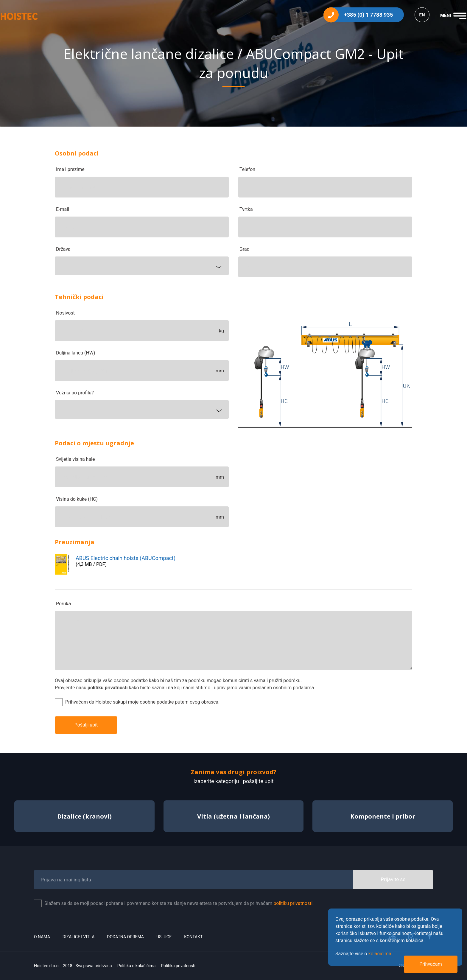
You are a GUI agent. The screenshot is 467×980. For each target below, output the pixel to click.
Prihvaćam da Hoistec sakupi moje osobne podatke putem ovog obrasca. (142, 702)
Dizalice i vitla (78, 937)
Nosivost (65, 313)
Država (63, 249)
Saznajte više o (363, 954)
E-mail (63, 209)
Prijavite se (393, 879)
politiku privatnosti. (294, 903)
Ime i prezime (70, 169)
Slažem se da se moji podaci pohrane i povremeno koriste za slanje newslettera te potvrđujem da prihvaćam (179, 903)
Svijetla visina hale (75, 459)
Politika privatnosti (178, 966)
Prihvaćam (431, 964)
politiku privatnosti (108, 688)
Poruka (63, 604)
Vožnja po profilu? (75, 393)
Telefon (247, 169)
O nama (42, 937)
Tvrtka (246, 209)
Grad (245, 249)
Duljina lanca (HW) (76, 353)
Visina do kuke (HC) (77, 499)
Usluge (164, 937)
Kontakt (193, 937)
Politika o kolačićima (137, 966)
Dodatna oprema (125, 937)
